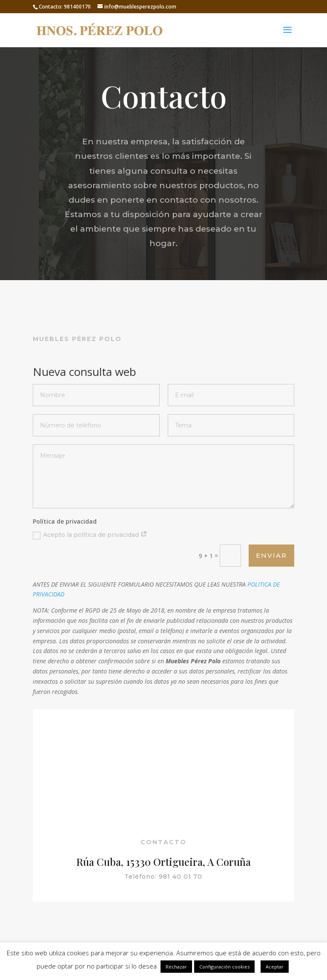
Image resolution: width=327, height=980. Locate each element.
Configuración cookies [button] (224, 967)
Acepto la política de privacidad (90, 535)
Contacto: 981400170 (65, 7)
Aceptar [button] (275, 967)
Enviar (271, 555)
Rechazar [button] (176, 967)
